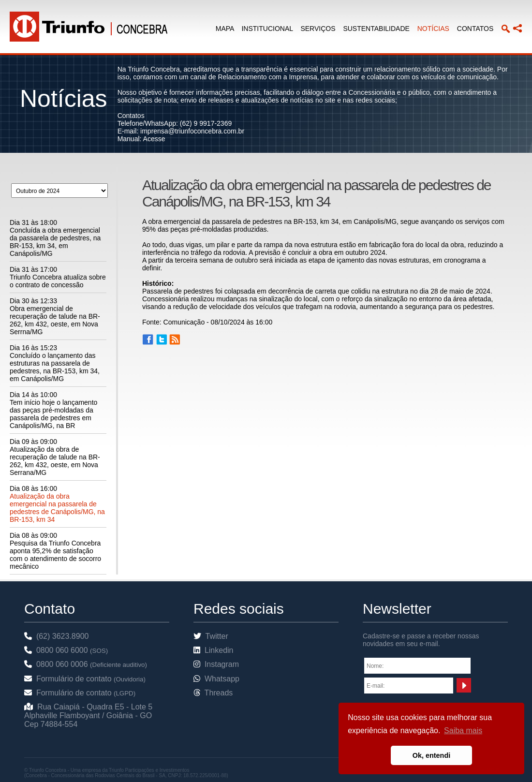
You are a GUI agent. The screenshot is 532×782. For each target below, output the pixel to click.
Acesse (154, 139)
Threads (213, 693)
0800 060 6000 (66, 650)
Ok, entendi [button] (431, 755)
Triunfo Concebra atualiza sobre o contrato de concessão (58, 281)
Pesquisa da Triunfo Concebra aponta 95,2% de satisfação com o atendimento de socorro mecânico (55, 555)
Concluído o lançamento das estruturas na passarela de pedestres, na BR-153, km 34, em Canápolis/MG (55, 367)
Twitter (211, 636)
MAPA (225, 29)
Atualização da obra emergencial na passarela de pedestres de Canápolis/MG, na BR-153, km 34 (57, 508)
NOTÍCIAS (433, 29)
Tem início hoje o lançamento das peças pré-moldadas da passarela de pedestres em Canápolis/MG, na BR (53, 414)
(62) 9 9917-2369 (206, 123)
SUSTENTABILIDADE (376, 29)
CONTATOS (475, 29)
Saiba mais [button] (463, 730)
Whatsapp (216, 679)
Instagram (216, 664)
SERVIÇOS (318, 29)
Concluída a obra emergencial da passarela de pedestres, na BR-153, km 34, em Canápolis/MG (55, 242)
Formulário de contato (85, 679)
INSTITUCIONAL (267, 29)
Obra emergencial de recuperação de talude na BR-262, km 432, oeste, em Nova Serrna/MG (55, 320)
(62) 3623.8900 (56, 636)
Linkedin (214, 650)
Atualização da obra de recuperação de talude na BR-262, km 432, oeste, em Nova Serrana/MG (55, 461)
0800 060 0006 (86, 664)
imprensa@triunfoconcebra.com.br (192, 131)
